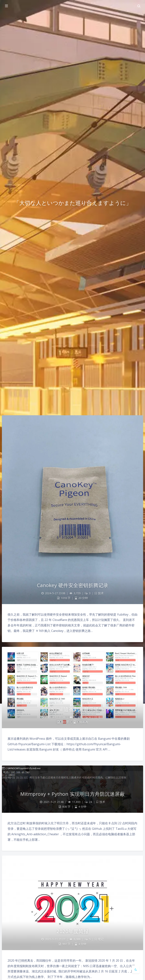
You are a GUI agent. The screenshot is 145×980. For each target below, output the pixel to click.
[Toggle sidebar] (6, 6)
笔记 (101, 939)
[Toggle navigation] (139, 6)
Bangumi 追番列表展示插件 (73, 709)
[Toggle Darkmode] (136, 969)
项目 (101, 717)
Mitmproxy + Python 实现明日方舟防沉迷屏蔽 (72, 794)
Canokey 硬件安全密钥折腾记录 (73, 585)
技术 (101, 593)
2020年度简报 (72, 931)
